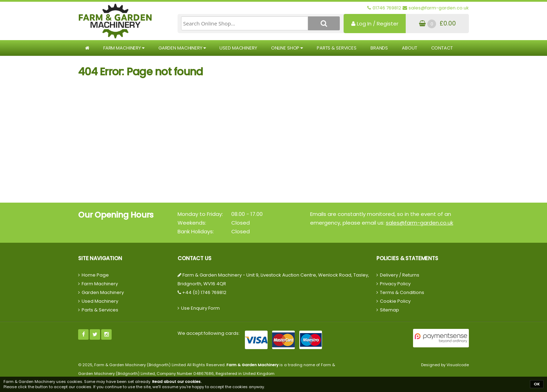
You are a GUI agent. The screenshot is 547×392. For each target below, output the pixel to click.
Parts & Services (337, 48)
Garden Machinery (182, 48)
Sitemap (389, 310)
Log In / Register (375, 24)
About (409, 48)
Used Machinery (238, 48)
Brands (379, 48)
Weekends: (192, 223)
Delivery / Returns (400, 275)
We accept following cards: (209, 333)
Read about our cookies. (177, 382)
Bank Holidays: (196, 231)
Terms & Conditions (402, 292)
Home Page (95, 275)
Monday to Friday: (200, 214)
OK (537, 384)
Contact (442, 48)
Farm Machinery (124, 48)
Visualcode (458, 365)
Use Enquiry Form (200, 308)
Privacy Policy (395, 284)
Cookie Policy (395, 301)
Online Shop (287, 48)
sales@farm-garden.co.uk (419, 223)
